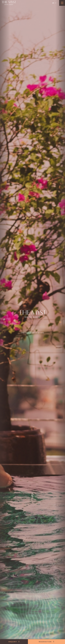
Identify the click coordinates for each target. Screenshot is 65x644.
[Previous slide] (5, 322)
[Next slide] (60, 322)
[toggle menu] (62, 3)
